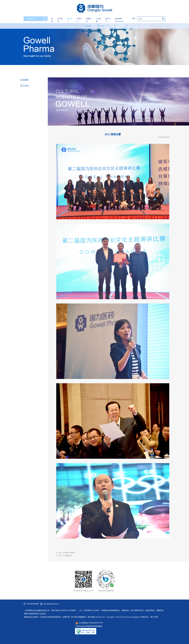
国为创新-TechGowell (119, 20)
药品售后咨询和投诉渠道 (51, 617)
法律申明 (66, 617)
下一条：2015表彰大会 (64, 556)
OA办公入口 (36, 19)
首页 (52, 20)
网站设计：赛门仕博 (150, 617)
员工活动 (101, 26)
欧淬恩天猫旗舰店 (79, 617)
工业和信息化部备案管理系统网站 (89, 626)
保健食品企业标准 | (32, 617)
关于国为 (60, 20)
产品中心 (79, 20)
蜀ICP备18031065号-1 (60, 610)
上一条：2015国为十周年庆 (66, 553)
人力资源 (98, 20)
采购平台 (89, 20)
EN (134, 19)
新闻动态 (70, 20)
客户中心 (108, 20)
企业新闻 (88, 26)
